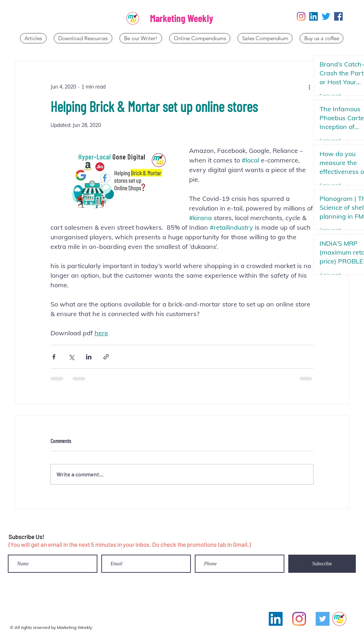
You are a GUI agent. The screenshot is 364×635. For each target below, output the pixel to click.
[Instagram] (301, 16)
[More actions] (309, 87)
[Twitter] (326, 16)
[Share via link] (106, 357)
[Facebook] (338, 16)
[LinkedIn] (314, 16)
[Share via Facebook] (54, 357)
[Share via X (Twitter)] (71, 357)
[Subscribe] (322, 564)
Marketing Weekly (182, 18)
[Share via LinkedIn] (89, 357)
